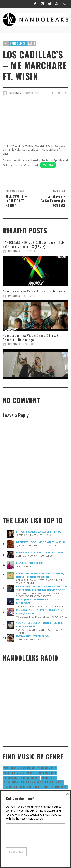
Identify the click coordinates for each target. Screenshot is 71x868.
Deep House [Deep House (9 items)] (43, 787)
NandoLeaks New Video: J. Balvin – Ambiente (34, 291)
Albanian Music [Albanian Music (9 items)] (46, 773)
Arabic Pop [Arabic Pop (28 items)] (49, 777)
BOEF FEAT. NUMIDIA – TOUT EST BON (40, 553)
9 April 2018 (28, 344)
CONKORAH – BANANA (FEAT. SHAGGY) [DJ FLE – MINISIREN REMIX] (40, 575)
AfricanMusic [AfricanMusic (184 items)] (27, 768)
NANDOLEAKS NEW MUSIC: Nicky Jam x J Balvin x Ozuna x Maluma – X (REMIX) (35, 244)
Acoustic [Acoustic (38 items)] (10, 768)
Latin (32, 43)
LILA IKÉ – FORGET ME (29, 563)
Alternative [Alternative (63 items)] (11, 777)
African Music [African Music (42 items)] (47, 768)
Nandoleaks (18, 43)
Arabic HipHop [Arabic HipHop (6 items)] (30, 777)
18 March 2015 (32, 93)
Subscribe (16, 852)
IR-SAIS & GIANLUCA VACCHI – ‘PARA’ (39, 532)
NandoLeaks (14, 251)
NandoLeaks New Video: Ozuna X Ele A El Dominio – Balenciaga (31, 338)
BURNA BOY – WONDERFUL (33, 636)
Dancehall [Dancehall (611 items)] (26, 787)
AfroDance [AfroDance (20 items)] (27, 773)
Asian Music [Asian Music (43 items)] (11, 782)
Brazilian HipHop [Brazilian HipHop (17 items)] (32, 782)
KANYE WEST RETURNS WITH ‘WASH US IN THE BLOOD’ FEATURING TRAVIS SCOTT (42, 588)
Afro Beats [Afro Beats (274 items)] (11, 773)
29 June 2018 (28, 251)
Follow (48, 165)
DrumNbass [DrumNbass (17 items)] (59, 787)
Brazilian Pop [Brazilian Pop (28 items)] (54, 782)
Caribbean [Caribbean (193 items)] (10, 787)
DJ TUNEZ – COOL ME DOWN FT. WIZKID (41, 542)
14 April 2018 (28, 296)
